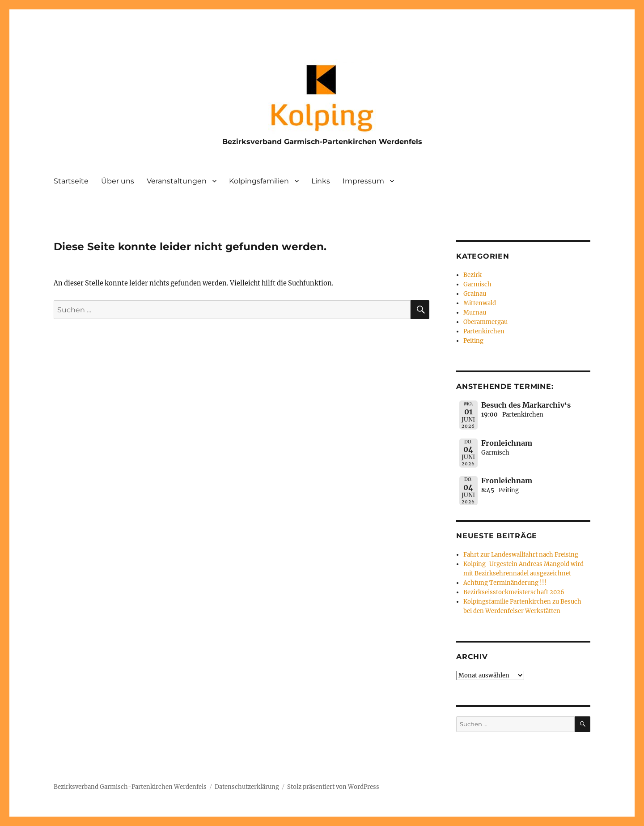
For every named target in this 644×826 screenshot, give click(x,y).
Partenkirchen (484, 331)
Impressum (363, 181)
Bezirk (472, 275)
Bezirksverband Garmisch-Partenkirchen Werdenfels (322, 142)
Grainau (475, 294)
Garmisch (477, 284)
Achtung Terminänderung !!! (505, 583)
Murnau (475, 313)
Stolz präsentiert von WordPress (333, 787)
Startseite (71, 181)
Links (321, 181)
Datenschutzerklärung (247, 787)
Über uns (118, 181)
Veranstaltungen (177, 181)
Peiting (473, 341)
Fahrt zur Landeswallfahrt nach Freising (521, 555)
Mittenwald (480, 303)
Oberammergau (485, 322)
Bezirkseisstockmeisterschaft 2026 (514, 592)
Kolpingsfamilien (259, 181)
